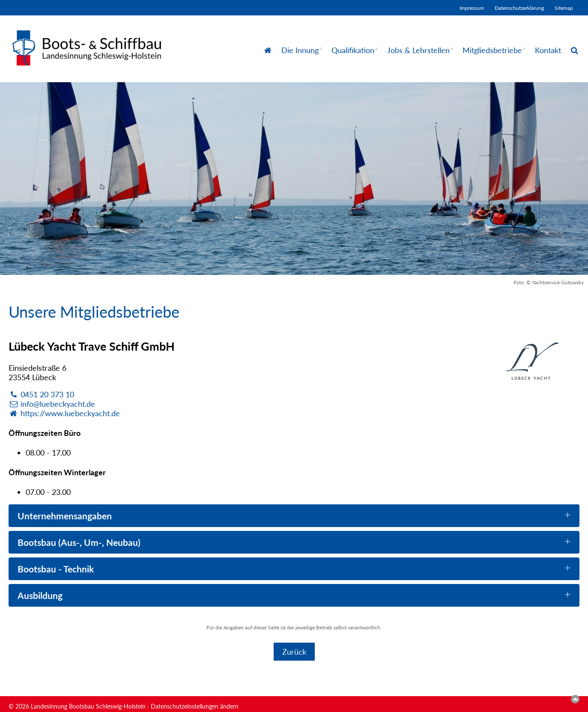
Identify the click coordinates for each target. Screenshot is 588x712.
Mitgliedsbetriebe (492, 50)
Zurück (294, 652)
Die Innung (300, 50)
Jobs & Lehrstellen (418, 50)
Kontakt (548, 50)
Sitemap (564, 8)
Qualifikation (353, 50)
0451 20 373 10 (41, 394)
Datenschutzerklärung (519, 8)
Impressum (472, 8)
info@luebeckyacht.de (52, 404)
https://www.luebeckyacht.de (64, 413)
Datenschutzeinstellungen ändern (195, 706)
